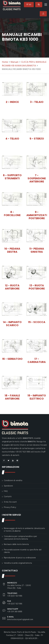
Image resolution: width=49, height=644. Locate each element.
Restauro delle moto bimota (16, 544)
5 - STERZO (37, 139)
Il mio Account (10, 502)
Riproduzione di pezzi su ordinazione (20, 558)
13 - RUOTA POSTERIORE (37, 287)
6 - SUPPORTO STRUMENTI (12, 177)
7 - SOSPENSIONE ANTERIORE (37, 178)
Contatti (8, 497)
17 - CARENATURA (37, 360)
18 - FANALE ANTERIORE (12, 397)
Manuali (15, 62)
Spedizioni (8, 486)
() (29, 4)
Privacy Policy (10, 507)
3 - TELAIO (37, 102)
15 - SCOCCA (37, 322)
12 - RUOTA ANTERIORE (12, 287)
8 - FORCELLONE (12, 214)
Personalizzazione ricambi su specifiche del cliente (23, 551)
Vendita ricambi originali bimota (18, 563)
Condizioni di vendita (13, 481)
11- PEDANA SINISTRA (37, 250)
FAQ (6, 491)
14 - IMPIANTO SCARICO (12, 324)
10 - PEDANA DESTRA (12, 250)
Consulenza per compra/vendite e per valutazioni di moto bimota (20, 538)
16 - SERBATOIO (12, 359)
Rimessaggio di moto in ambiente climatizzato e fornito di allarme (24, 530)
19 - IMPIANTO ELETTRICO (37, 397)
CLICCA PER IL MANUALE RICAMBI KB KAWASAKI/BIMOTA (24, 64)
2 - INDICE (12, 102)
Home (5, 62)
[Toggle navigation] (46, 5)
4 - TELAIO (12, 139)
